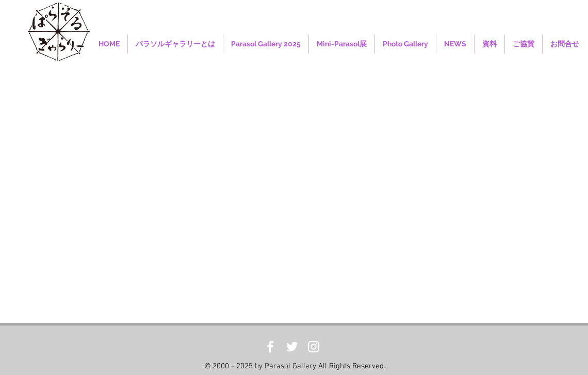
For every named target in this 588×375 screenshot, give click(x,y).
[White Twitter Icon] (292, 347)
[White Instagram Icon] (314, 347)
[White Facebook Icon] (270, 347)
